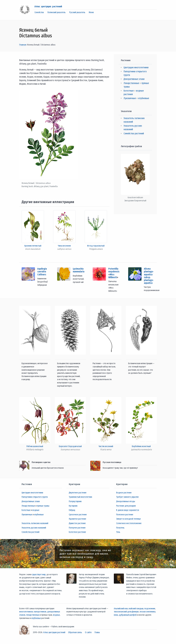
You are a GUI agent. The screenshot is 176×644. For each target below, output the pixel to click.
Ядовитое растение (77, 519)
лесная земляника (148, 612)
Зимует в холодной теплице (128, 519)
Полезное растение (125, 515)
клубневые (144, 98)
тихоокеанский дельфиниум (126, 612)
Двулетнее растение (78, 493)
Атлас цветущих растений (48, 6)
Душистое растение (77, 523)
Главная (23, 45)
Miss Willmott (113, 276)
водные (36, 510)
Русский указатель (77, 12)
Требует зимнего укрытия (127, 497)
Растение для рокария (126, 506)
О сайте (88, 632)
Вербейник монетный (141, 446)
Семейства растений (134, 133)
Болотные (129, 91)
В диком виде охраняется (128, 510)
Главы (97, 632)
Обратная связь (75, 632)
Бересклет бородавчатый (70, 446)
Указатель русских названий (34, 528)
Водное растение (124, 493)
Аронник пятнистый (33, 246)
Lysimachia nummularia (79, 270)
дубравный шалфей (128, 615)
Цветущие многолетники (136, 67)
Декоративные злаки (134, 79)
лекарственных (33, 615)
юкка (116, 615)
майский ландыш (136, 609)
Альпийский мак (121, 609)
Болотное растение (77, 532)
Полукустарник (75, 501)
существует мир (39, 575)
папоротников (40, 612)
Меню (91, 12)
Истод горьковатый (96, 246)
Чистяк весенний (106, 446)
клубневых (36, 618)
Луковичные (130, 98)
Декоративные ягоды (126, 501)
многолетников (26, 612)
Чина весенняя (64, 246)
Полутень (120, 528)
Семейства (39, 12)
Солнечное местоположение (129, 523)
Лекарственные (131, 83)
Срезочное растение (78, 515)
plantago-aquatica (149, 282)
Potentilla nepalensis (114, 270)
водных (56, 615)
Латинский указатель (56, 12)
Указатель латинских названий (35, 523)
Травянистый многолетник (80, 497)
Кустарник (73, 506)
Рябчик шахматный (35, 446)
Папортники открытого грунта (35, 497)
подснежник (150, 609)
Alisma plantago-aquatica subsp (149, 273)
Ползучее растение (77, 528)
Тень (118, 532)
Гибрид (72, 510)
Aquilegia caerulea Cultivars (42, 272)
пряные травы (43, 506)
